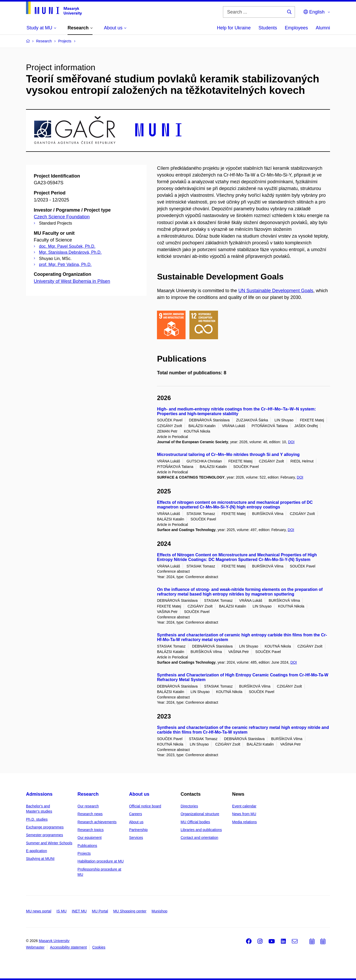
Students (268, 28)
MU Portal (100, 911)
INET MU (79, 911)
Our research (88, 806)
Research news (90, 814)
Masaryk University (54, 941)
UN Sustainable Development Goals (276, 291)
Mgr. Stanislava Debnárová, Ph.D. (70, 252)
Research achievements (97, 822)
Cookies (99, 947)
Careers (136, 814)
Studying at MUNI (40, 859)
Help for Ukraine (234, 28)
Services (136, 838)
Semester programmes (44, 835)
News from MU (244, 814)
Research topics (90, 830)
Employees (296, 28)
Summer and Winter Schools (49, 843)
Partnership (139, 830)
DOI (291, 442)
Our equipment (90, 838)
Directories (189, 806)
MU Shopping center (130, 911)
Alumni (323, 28)
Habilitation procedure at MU (100, 861)
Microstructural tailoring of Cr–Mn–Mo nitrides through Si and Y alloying (228, 455)
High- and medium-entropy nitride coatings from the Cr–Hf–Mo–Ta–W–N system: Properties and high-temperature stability (236, 411)
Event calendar (244, 806)
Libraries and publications (201, 830)
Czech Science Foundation (62, 217)
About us (139, 794)
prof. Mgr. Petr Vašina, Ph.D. (65, 264)
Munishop (159, 911)
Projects (84, 853)
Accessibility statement (68, 947)
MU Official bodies (195, 822)
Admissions (39, 794)
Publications (87, 846)
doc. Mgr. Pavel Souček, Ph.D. (67, 246)
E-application (37, 851)
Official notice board (145, 806)
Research (88, 794)
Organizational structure (200, 814)
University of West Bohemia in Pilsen (72, 281)
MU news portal (39, 911)
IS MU (61, 911)
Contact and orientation (199, 838)
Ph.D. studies (37, 819)
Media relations (244, 822)
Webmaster (35, 947)
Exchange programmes (45, 827)
